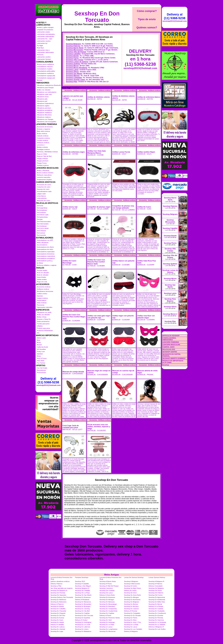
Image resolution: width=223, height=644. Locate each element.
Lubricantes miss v (43, 50)
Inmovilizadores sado (44, 191)
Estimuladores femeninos (46, 254)
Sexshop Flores (72, 58)
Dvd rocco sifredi (43, 228)
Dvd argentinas (42, 208)
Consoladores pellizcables (46, 71)
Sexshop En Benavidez (83, 604)
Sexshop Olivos (72, 72)
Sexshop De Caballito (82, 590)
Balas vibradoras (43, 243)
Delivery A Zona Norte (107, 595)
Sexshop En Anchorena (132, 600)
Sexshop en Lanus (106, 627)
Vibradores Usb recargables (47, 122)
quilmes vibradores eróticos (60, 581)
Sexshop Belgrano (73, 44)
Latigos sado (41, 194)
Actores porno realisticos (45, 64)
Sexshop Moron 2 (170, 314)
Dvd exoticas (41, 212)
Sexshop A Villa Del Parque (109, 586)
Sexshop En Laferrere (83, 627)
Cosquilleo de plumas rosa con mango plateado (123, 207)
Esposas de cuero (43, 189)
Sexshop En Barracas (107, 602)
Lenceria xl (41, 145)
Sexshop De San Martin (83, 595)
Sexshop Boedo (72, 56)
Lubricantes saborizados (45, 52)
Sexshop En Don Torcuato (97, 17)
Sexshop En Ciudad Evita (108, 611)
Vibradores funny (43, 97)
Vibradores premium (44, 108)
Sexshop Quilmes (73, 64)
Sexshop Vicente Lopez (75, 80)
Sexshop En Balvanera (58, 602)
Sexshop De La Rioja (82, 593)
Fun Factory (41, 363)
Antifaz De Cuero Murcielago (69, 262)
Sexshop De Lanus (106, 593)
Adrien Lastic (41, 338)
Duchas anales (42, 270)
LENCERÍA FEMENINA (171, 342)
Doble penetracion (43, 321)
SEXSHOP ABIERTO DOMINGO (174, 358)
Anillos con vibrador (44, 90)
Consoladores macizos (45, 67)
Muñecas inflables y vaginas (47, 265)
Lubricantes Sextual (44, 59)
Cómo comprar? (147, 11)
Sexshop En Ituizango (107, 622)
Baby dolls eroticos (43, 131)
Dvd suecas (41, 233)
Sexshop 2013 (80, 581)
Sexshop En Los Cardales (133, 629)
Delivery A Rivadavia (82, 600)
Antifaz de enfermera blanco (149, 97)
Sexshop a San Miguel (83, 586)
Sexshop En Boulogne (83, 606)
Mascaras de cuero (44, 201)
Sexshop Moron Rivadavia (76, 68)
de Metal (40, 263)
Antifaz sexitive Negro (146, 152)
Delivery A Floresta (131, 611)
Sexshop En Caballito (58, 609)
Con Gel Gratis (42, 368)
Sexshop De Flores (155, 590)
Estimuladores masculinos (46, 256)
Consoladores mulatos (45, 69)
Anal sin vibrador (43, 275)
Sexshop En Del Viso (58, 615)
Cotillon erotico (42, 294)
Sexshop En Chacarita (58, 611)
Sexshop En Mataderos (83, 631)
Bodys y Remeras (43, 170)
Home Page (66, 88)
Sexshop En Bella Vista (157, 602)
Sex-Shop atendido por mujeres (62, 588)
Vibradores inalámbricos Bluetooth (49, 85)
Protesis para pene (43, 328)
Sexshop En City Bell (82, 611)
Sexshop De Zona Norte (132, 595)
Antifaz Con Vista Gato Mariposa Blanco (97, 152)
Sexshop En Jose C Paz (132, 622)
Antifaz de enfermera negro (74, 152)
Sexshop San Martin (74, 74)
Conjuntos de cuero (44, 187)
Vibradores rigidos (43, 106)
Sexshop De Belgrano (156, 588)
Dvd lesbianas (42, 226)
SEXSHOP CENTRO (170, 352)
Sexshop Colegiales (74, 78)
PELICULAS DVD (169, 349)
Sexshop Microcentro (75, 50)
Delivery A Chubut (81, 620)
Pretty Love (41, 352)
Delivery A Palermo (57, 604)
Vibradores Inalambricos (45, 103)
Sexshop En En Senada (132, 615)
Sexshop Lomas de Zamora (77, 62)
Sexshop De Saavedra (58, 595)
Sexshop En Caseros (131, 609)
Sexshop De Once (130, 593)
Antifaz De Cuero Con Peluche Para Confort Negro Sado (74, 317)
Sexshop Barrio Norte (75, 48)
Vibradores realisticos (44, 113)
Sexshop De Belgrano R (59, 590)
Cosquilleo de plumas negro (99, 207)
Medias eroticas (42, 147)
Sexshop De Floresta (58, 593)
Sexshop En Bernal (155, 604)
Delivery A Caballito (57, 625)
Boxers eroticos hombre (45, 173)
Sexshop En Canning (82, 609)
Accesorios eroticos (44, 287)
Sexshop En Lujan (57, 631)
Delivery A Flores (105, 615)
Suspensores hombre (44, 180)
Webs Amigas (111, 575)
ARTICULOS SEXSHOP (171, 336)
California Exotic (42, 347)
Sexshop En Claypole (58, 613)
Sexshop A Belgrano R (156, 581)
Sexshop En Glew (130, 620)
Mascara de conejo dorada (73, 372)
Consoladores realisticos (45, 73)
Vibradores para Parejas (45, 88)
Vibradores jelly (42, 99)
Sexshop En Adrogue (131, 597)
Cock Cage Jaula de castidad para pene (71, 427)
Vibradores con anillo (44, 312)
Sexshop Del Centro (156, 595)
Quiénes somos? (147, 28)
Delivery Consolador (156, 586)
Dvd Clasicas (41, 231)
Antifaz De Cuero (144, 207)
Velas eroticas (42, 303)
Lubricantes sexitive (44, 57)
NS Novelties (41, 349)
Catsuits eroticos (43, 136)
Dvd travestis (41, 235)
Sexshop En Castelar (156, 609)
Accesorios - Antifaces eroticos (75, 90)
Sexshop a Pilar (56, 586)
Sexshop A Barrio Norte (108, 581)
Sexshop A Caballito (82, 584)
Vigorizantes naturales (45, 307)
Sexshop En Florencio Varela (110, 618)
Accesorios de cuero (44, 185)
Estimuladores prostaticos (46, 258)
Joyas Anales (41, 277)
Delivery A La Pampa (156, 606)
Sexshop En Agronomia (157, 597)
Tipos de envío (147, 19)
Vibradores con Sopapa (45, 119)
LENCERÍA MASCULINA (171, 345)
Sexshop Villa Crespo (75, 60)
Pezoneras (41, 305)
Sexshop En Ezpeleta (82, 618)
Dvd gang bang (42, 217)
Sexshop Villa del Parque (76, 52)
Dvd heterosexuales (44, 222)
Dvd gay (40, 219)
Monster (40, 80)
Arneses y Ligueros (44, 129)
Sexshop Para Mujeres (170, 300)
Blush (39, 342)
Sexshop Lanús (72, 70)
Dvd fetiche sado (43, 215)
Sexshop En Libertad (58, 629)
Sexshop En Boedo (57, 606)
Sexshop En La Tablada (157, 625)
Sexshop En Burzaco (131, 606)
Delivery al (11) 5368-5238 (48, 380)
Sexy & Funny (42, 358)
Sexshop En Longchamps (108, 629)
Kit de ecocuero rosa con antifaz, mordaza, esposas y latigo (99, 427)
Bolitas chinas (42, 317)
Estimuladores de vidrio (45, 249)
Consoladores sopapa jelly (46, 76)
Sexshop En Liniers (82, 629)
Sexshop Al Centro (130, 586)
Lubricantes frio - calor (45, 39)
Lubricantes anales (43, 32)
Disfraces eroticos (43, 143)
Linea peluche (42, 198)
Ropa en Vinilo (42, 154)
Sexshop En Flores (131, 618)
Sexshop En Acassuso (83, 597)
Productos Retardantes (45, 331)
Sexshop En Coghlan (82, 613)
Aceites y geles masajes (45, 27)
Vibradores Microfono (44, 115)
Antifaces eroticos (43, 289)
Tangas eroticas (42, 159)
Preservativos (42, 300)
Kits (38, 333)
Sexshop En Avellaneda (157, 600)
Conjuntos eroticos (43, 138)
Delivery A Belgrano (131, 631)
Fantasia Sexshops (82, 577)
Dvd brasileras (42, 210)
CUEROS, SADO (168, 347)
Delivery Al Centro (130, 590)
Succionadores (42, 245)
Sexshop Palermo (73, 46)
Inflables (40, 326)
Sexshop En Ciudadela (157, 611)
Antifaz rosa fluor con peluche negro (146, 317)
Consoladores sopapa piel (46, 78)
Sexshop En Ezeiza (57, 618)
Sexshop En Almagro (107, 600)
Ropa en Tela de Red (44, 156)
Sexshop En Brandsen (107, 606)
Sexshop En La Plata (107, 625)
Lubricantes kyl (42, 43)
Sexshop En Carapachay (108, 609)
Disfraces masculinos (44, 175)
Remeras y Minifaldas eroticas (47, 152)
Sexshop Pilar (71, 82)
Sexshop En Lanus (131, 627)
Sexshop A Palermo (155, 584)
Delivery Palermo (56, 584)
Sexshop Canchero (106, 588)
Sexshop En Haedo (57, 622)
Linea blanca (41, 196)
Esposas (40, 296)
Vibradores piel (42, 101)
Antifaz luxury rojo (70, 207)
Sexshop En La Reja (131, 625)
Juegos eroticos (42, 298)
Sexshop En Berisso (131, 604)
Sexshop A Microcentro (132, 584)
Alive (39, 340)
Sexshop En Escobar (156, 615)
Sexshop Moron (72, 66)
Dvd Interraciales (43, 224)
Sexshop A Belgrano (131, 581)
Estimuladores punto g (45, 261)
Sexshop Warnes (73, 76)
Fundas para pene (43, 324)
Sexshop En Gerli (106, 620)
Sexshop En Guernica (156, 620)
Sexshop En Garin (57, 620)
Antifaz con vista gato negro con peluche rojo (99, 317)
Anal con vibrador (43, 273)
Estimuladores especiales (46, 252)
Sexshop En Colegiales (132, 613)
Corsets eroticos (42, 140)
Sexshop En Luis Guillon (157, 629)
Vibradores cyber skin (44, 94)
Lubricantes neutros (44, 41)
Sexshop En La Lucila (82, 625)
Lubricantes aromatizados (46, 34)
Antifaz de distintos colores (99, 97)
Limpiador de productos (45, 30)
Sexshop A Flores (106, 584)
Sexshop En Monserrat (108, 631)
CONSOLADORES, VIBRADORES (169, 339)
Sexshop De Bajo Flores (132, 588)
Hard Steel (41, 361)
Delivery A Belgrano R (156, 627)
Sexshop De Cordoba (107, 590)
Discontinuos (41, 370)
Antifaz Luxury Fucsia (121, 152)
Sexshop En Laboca (57, 627)
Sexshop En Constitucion (157, 613)
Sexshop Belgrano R (82, 588)
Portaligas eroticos (43, 149)
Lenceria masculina (44, 177)
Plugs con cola (42, 282)
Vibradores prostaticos (45, 110)
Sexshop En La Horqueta (157, 622)
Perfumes (40, 55)
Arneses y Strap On (44, 319)
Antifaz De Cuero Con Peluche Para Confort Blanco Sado (96, 262)
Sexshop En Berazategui (108, 604)
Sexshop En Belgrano (132, 602)
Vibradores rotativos (44, 117)
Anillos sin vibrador (43, 315)
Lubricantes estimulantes (46, 36)
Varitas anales (42, 279)
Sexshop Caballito (73, 54)
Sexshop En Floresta (156, 618)
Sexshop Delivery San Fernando (62, 597)
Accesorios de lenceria (45, 127)
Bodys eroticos (42, 134)
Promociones (41, 373)
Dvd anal (40, 206)
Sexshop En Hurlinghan (83, 622)
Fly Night (40, 46)
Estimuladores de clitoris (45, 247)
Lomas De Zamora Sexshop (134, 577)
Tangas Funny (42, 163)
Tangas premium (43, 161)
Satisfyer (40, 354)
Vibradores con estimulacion (47, 92)
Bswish (39, 345)
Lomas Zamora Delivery (157, 577)
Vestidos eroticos (43, 165)
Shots (39, 356)
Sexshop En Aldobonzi (58, 600)
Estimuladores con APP (45, 240)
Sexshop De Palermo (156, 593)
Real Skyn (40, 48)
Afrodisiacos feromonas (45, 291)
